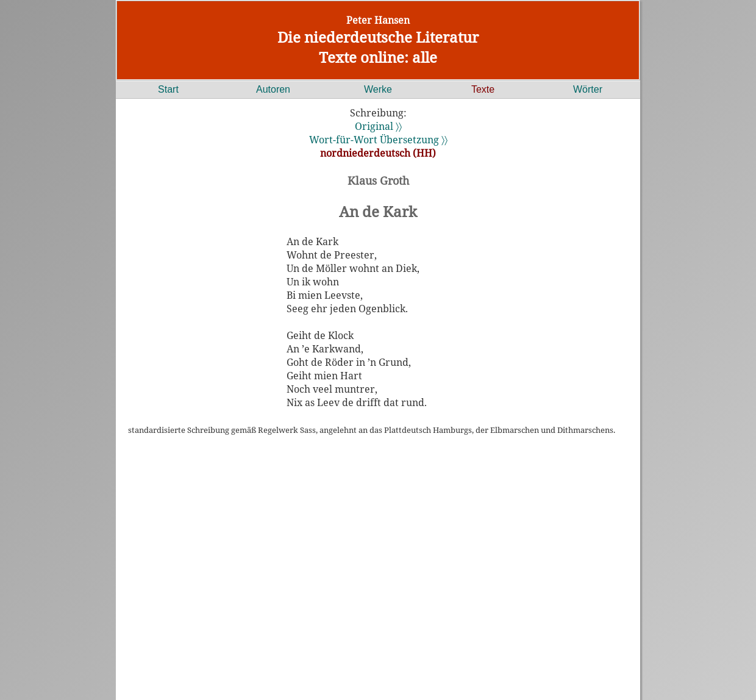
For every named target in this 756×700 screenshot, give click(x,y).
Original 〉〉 (378, 126)
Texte (483, 89)
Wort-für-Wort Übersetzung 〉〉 (378, 140)
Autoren (273, 89)
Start (168, 89)
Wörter (588, 89)
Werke (378, 89)
